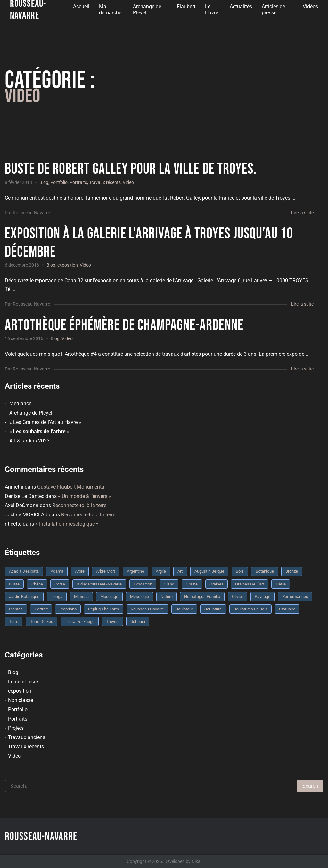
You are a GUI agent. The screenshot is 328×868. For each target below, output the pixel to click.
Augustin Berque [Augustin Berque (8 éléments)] (209, 571)
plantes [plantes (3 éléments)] (16, 609)
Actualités (241, 7)
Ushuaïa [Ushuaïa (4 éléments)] (138, 621)
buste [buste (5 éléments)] (14, 584)
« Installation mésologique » (67, 524)
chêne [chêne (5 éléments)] (37, 584)
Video (128, 182)
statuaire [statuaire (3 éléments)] (287, 609)
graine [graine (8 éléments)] (192, 584)
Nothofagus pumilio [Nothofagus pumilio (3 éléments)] (202, 597)
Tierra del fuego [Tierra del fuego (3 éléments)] (80, 621)
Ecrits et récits (24, 682)
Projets (16, 728)
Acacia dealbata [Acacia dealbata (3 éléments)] (24, 571)
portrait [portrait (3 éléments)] (41, 609)
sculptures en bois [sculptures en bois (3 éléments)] (250, 609)
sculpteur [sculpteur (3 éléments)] (184, 609)
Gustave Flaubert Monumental (71, 487)
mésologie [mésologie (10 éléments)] (139, 597)
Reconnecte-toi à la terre (79, 505)
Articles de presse (273, 10)
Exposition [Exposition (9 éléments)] (143, 584)
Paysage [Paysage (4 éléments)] (262, 597)
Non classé (20, 700)
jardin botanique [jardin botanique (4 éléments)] (24, 597)
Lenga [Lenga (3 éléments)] (57, 597)
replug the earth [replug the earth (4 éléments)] (103, 609)
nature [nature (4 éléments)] (167, 597)
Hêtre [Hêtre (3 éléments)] (281, 584)
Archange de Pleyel (147, 10)
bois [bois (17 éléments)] (240, 571)
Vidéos (310, 7)
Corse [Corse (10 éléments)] (60, 584)
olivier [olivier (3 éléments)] (238, 597)
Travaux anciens (27, 737)
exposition (68, 265)
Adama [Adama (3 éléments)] (57, 571)
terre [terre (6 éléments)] (14, 621)
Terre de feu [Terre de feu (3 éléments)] (42, 621)
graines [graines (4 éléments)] (217, 584)
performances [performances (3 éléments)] (295, 597)
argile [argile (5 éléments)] (161, 571)
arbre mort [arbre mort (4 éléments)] (106, 571)
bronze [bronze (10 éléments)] (292, 571)
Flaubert (186, 7)
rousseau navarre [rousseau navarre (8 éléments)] (147, 609)
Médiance (20, 404)
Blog (44, 182)
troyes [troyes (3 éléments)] (112, 621)
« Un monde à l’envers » (85, 496)
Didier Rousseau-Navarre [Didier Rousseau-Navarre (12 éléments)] (99, 584)
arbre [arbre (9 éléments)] (80, 571)
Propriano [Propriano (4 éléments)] (68, 609)
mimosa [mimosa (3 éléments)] (81, 597)
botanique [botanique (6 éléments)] (265, 571)
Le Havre (212, 10)
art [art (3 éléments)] (180, 571)
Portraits (78, 182)
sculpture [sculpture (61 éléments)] (213, 609)
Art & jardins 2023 (29, 441)
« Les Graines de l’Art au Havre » (45, 422)
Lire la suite (302, 213)
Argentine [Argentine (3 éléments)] (135, 571)
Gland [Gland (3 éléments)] (169, 584)
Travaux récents (105, 182)
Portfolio (59, 182)
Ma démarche (110, 10)
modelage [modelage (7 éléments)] (109, 597)
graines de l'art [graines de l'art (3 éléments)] (250, 584)
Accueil (81, 7)
